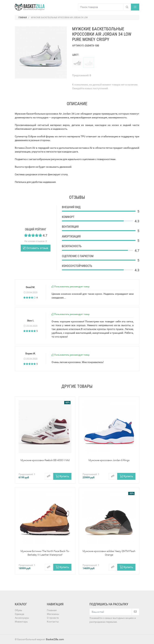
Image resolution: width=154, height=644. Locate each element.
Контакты (53, 622)
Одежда (19, 614)
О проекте (53, 618)
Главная (52, 610)
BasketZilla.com (55, 639)
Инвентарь (21, 622)
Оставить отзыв (36, 248)
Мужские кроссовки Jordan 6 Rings (109, 460)
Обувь (18, 610)
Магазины (53, 614)
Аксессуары (22, 618)
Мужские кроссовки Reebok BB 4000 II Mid (45, 460)
